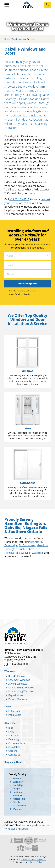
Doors (8, 706)
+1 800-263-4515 (19, 199)
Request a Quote (14, 762)
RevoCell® (14, 676)
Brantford (36, 542)
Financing (14, 739)
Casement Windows (19, 680)
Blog (11, 728)
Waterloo (37, 553)
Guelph (23, 549)
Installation (14, 747)
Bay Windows (16, 695)
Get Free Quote (27, 283)
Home (7, 39)
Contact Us (14, 755)
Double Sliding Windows (21, 688)
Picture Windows (18, 699)
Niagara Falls (12, 553)
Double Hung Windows (21, 691)
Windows (10, 671)
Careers (13, 751)
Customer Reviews (18, 743)
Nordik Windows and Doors (33, 859)
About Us (10, 723)
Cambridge (11, 545)
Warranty (13, 735)
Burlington (11, 549)
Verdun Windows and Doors (27, 827)
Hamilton (43, 545)
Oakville (26, 553)
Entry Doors (15, 711)
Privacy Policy (36, 862)
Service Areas (18, 39)
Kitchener (34, 549)
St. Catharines (27, 545)
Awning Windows (18, 684)
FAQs (11, 732)
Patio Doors (15, 715)
